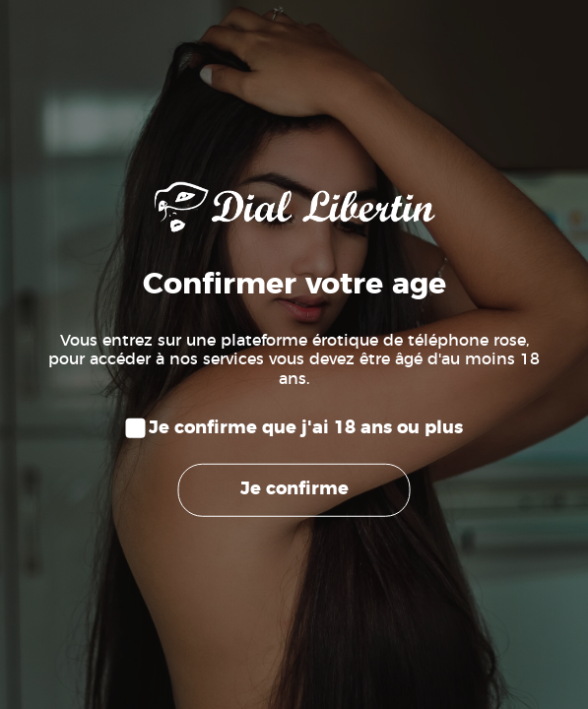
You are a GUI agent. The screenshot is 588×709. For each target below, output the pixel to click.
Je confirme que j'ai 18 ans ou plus (306, 428)
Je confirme (294, 489)
